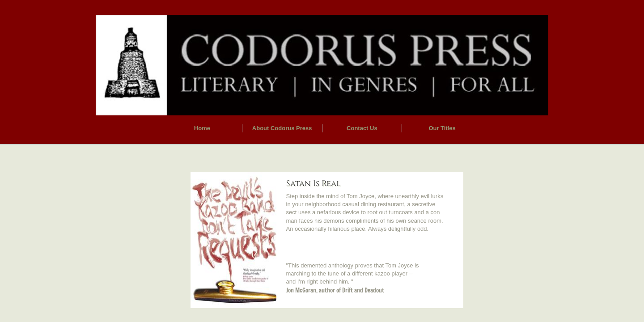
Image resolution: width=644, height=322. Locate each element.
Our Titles (442, 128)
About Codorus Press (282, 128)
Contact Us (362, 128)
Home (202, 128)
